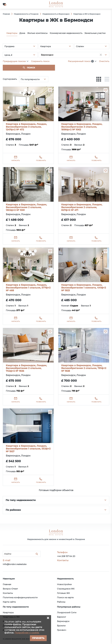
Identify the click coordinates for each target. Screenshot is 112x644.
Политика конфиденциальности (20, 597)
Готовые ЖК (63, 593)
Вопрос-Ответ (10, 589)
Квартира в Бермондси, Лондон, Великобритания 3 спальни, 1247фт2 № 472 (26, 127)
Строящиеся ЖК (66, 589)
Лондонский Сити (67, 612)
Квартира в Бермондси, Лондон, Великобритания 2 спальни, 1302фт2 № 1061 (26, 207)
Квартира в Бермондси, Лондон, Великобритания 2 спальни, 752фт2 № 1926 (26, 368)
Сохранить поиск (40, 61)
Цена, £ (8, 55)
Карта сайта (9, 602)
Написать (16, 160)
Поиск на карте (65, 597)
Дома (22, 33)
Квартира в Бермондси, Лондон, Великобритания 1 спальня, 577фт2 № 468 (28, 288)
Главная (7, 584)
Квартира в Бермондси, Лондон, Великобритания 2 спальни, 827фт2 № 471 (82, 207)
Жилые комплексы (37, 33)
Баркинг (62, 617)
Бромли (61, 626)
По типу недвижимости (21, 500)
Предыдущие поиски (14, 61)
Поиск (31, 68)
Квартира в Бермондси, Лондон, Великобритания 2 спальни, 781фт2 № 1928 (84, 368)
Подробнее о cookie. (27, 633)
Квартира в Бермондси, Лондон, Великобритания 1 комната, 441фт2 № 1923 (84, 288)
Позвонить (41, 160)
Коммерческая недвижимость (66, 33)
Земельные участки (95, 33)
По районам (13, 510)
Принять (38, 638)
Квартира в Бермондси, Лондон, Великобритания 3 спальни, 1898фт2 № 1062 (82, 127)
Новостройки (64, 584)
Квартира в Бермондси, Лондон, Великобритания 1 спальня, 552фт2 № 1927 (28, 449)
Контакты (8, 593)
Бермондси (63, 621)
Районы (61, 602)
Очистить (104, 61)
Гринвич (62, 630)
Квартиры (12, 33)
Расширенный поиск (81, 61)
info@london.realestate (15, 564)
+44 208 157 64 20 (66, 556)
